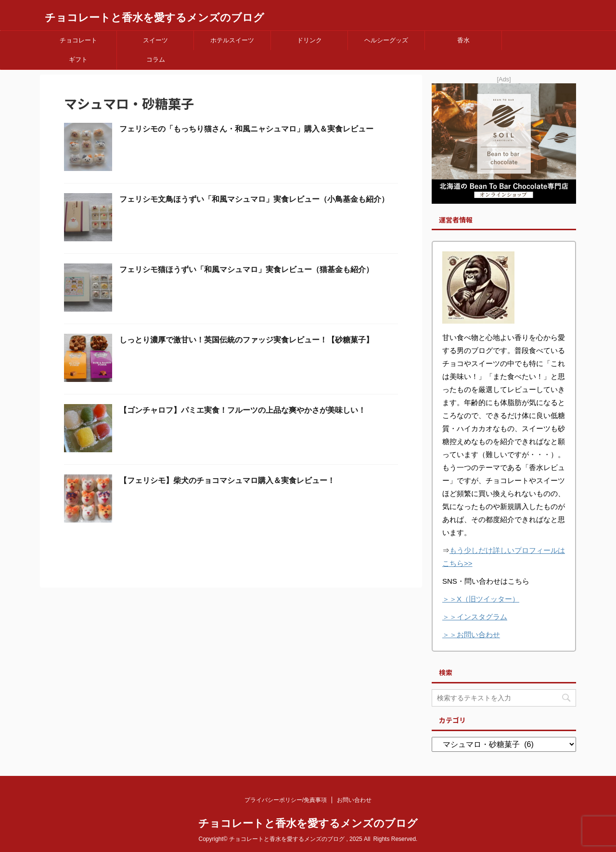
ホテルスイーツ (232, 40)
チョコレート (78, 40)
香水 (463, 40)
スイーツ (155, 40)
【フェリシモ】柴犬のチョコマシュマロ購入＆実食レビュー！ (227, 480)
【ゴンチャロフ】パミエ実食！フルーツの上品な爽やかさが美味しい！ (243, 410)
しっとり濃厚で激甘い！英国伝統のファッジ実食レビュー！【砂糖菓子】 (246, 340)
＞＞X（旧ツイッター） (481, 599)
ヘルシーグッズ (386, 40)
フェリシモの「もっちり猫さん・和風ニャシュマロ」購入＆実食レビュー (246, 129)
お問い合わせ (354, 800)
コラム (156, 59)
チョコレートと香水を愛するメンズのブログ (154, 18)
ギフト (78, 59)
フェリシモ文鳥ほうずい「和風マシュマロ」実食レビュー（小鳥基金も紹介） (254, 199)
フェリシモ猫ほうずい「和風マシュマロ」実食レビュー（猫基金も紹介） (246, 269)
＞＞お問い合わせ (471, 635)
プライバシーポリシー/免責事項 (286, 800)
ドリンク (309, 40)
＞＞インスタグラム (475, 617)
